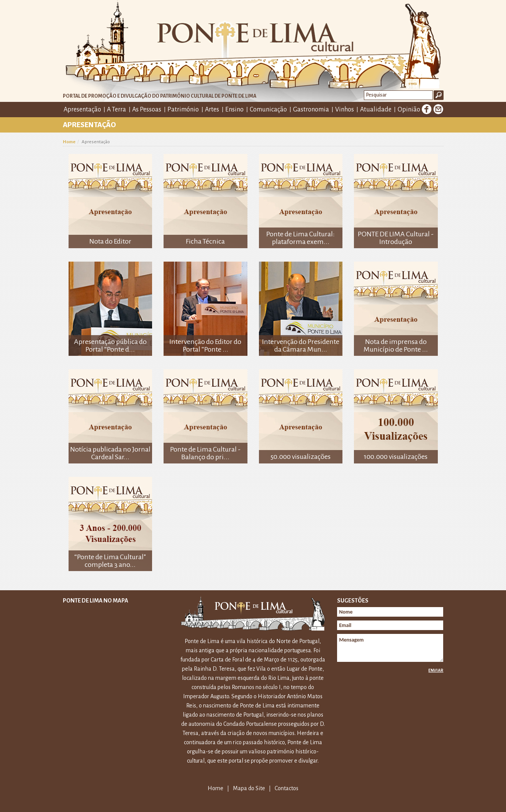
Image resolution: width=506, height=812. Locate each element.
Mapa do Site (249, 788)
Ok (439, 95)
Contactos (287, 788)
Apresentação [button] (82, 110)
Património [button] (183, 110)
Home (69, 142)
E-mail (438, 109)
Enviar (436, 670)
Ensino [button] (234, 110)
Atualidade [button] (376, 110)
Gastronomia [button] (311, 110)
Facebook (427, 109)
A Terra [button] (116, 110)
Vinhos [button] (345, 110)
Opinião (409, 110)
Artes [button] (212, 110)
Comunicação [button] (268, 110)
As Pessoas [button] (147, 110)
